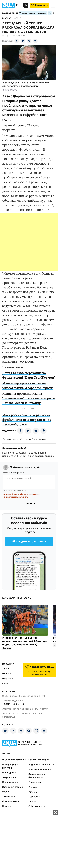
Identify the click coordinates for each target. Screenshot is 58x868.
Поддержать (40, 5)
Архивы (6, 669)
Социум (33, 787)
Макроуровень (10, 773)
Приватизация (10, 782)
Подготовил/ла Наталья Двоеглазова (24, 439)
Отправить (29, 504)
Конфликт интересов (40, 769)
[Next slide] (53, 13)
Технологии (9, 797)
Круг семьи (34, 797)
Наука (6, 792)
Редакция (8, 679)
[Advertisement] (29, 242)
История (33, 792)
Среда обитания (11, 801)
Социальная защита (39, 760)
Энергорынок (9, 777)
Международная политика (11, 766)
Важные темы (10, 13)
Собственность (37, 806)
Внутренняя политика (14, 760)
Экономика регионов (13, 787)
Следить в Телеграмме (29, 542)
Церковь (7, 806)
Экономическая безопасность (37, 776)
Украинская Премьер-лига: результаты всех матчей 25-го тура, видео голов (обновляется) (25, 641)
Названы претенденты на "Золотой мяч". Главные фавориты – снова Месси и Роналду (29, 398)
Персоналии (35, 782)
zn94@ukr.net (41, 709)
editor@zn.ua (9, 717)
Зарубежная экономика (41, 765)
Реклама (7, 674)
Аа (26, 5)
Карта (5, 684)
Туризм (32, 801)
